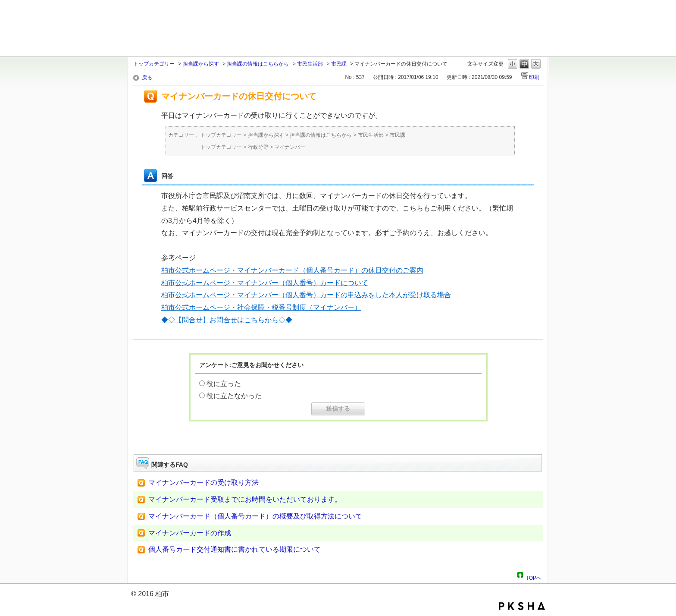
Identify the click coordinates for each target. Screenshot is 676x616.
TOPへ (534, 577)
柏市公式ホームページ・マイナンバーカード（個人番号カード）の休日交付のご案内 (292, 270)
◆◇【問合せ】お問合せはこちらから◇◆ (227, 320)
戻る (147, 78)
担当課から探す (201, 64)
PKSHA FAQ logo (522, 606)
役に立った (224, 384)
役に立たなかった (234, 396)
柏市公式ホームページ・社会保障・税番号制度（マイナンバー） (261, 307)
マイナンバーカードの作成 (190, 533)
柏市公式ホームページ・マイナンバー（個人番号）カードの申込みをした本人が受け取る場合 (306, 295)
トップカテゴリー (154, 64)
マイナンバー (290, 147)
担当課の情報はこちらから (258, 64)
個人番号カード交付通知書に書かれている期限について (235, 549)
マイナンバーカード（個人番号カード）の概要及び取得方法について (255, 516)
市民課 (339, 64)
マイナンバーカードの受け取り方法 (203, 482)
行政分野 (258, 147)
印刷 (534, 77)
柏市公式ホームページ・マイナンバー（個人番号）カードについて (265, 283)
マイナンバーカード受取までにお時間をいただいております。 (245, 499)
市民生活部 (310, 64)
